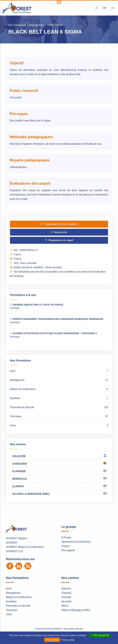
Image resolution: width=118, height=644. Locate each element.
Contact (66, 546)
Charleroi (66, 593)
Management (36, 25)
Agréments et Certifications (76, 542)
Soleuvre (66, 589)
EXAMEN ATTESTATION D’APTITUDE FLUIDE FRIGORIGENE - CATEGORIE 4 (53, 333)
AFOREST (12, 543)
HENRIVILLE (59, 478)
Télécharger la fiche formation (59, 224)
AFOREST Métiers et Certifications (25, 547)
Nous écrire (59, 232)
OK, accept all (100, 635)
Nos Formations (17, 25)
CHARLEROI (59, 463)
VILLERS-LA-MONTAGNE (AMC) (59, 494)
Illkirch (65, 606)
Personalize (52, 640)
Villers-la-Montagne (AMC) (76, 610)
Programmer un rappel (59, 240)
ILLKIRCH (59, 486)
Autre (9, 614)
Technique (12, 610)
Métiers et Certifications (19, 597)
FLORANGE (59, 471)
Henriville (66, 601)
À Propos (66, 537)
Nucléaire (11, 601)
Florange (66, 597)
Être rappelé (68, 550)
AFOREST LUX (15, 551)
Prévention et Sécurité (18, 606)
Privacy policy (68, 640)
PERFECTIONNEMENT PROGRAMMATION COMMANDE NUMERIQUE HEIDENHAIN (57, 319)
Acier (9, 589)
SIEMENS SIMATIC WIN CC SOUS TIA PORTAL (37, 305)
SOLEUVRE (59, 456)
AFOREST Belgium (17, 538)
